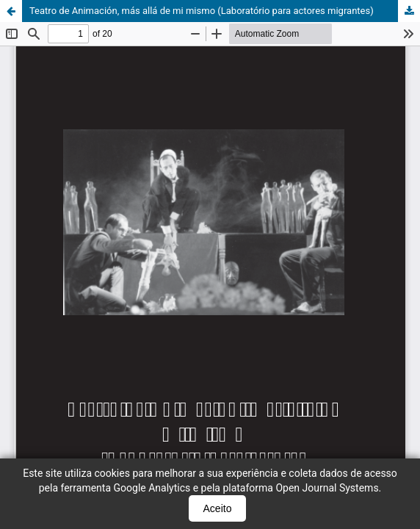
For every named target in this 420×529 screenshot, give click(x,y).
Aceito (218, 508)
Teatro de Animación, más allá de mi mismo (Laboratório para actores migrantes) (202, 11)
